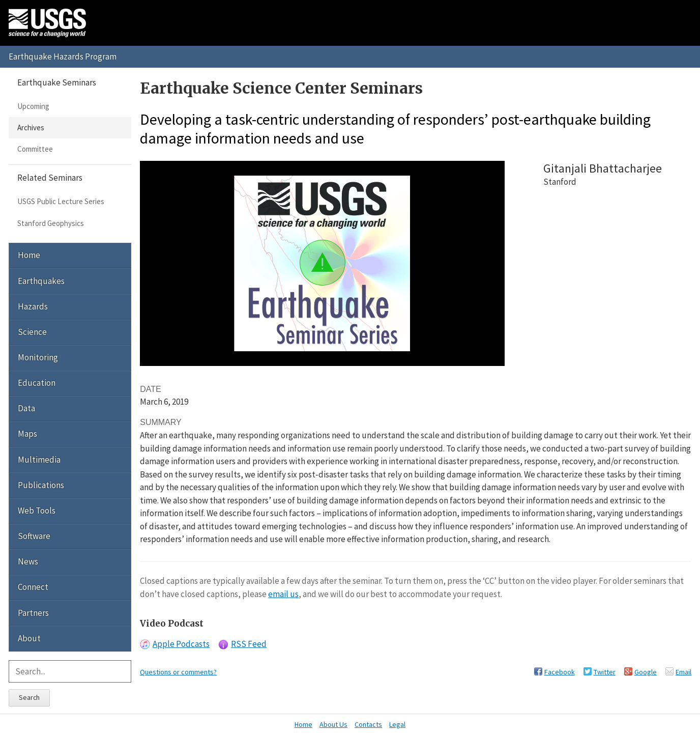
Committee (35, 149)
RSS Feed (249, 644)
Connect (33, 587)
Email (683, 672)
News (28, 561)
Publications (41, 485)
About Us (333, 724)
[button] (323, 263)
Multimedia (39, 460)
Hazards (33, 306)
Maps (27, 434)
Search (29, 697)
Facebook (560, 672)
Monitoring (38, 357)
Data (26, 408)
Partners (33, 613)
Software (34, 536)
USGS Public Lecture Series (61, 201)
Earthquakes (41, 281)
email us (283, 594)
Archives (31, 128)
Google (646, 672)
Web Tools (37, 511)
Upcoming (33, 106)
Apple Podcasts (181, 644)
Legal (397, 724)
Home (29, 255)
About (29, 638)
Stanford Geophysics (51, 223)
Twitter (605, 672)
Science (32, 332)
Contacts (368, 724)
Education (37, 383)
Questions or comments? (178, 672)
